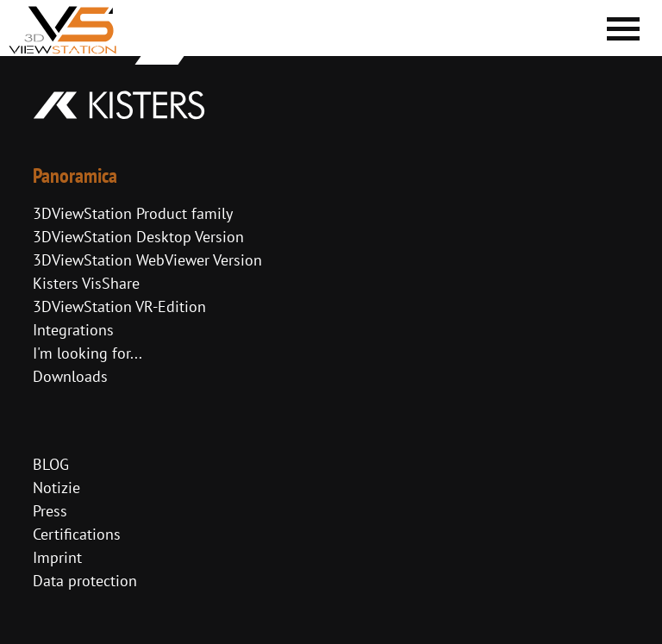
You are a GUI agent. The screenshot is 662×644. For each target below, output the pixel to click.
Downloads (70, 376)
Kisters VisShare (86, 283)
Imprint (57, 557)
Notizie (56, 488)
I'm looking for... (87, 353)
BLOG (51, 464)
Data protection (85, 581)
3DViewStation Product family (133, 213)
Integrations (73, 330)
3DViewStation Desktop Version (138, 237)
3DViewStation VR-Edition (119, 306)
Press (50, 511)
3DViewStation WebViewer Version (147, 260)
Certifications (77, 534)
